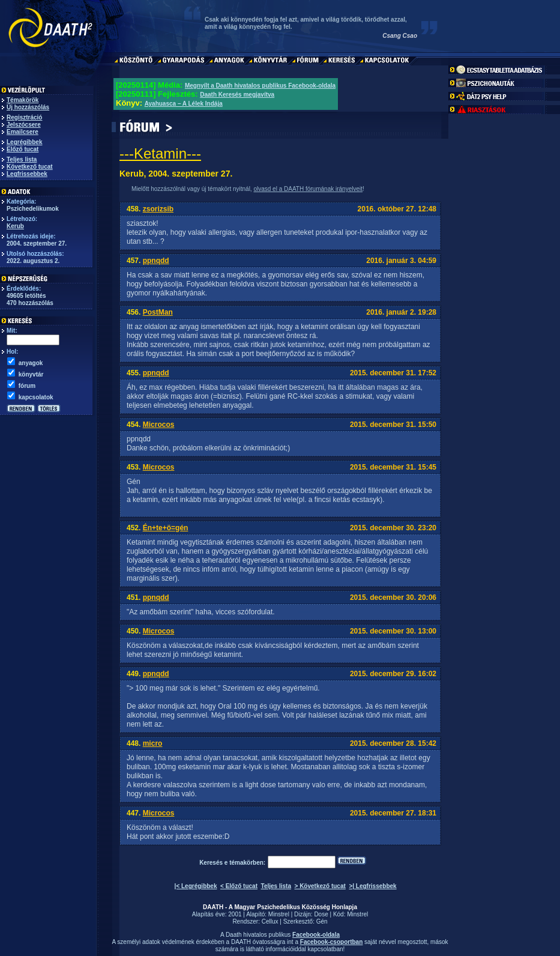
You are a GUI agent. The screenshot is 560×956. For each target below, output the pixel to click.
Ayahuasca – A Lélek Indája (184, 104)
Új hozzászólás (28, 107)
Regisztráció (24, 117)
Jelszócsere (24, 125)
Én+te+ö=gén (166, 528)
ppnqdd (156, 261)
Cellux (270, 921)
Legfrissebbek (27, 174)
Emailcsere (23, 132)
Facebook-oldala (316, 935)
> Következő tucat (320, 886)
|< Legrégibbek (196, 886)
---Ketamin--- (160, 153)
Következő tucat (30, 167)
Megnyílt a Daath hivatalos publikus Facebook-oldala (260, 86)
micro (153, 743)
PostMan (158, 312)
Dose (321, 914)
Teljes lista (22, 159)
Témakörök (23, 100)
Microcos (159, 425)
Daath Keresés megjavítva (237, 95)
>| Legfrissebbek (372, 886)
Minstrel (279, 914)
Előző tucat (23, 149)
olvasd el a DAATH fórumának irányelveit (308, 189)
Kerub (15, 226)
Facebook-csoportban (331, 942)
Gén (322, 921)
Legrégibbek (24, 142)
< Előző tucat (239, 886)
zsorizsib (158, 209)
